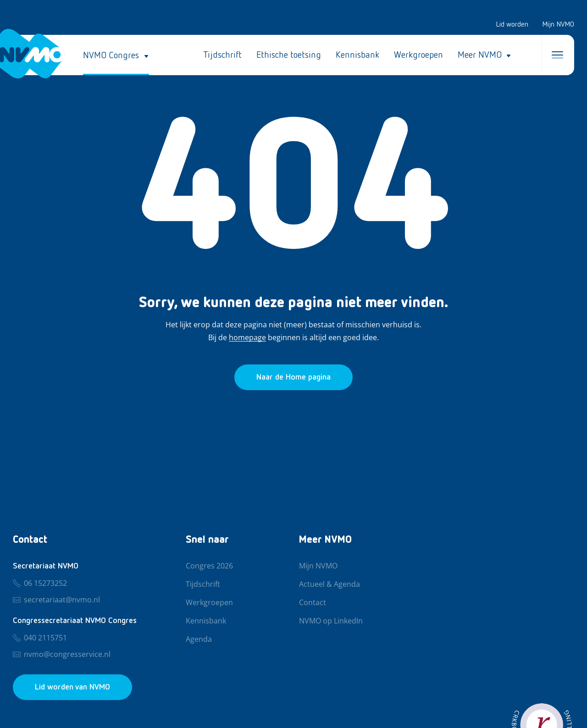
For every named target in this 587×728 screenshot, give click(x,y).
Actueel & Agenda (329, 585)
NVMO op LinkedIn (331, 621)
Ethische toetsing (289, 55)
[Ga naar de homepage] (293, 377)
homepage (247, 338)
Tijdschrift (222, 55)
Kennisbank (357, 55)
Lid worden (512, 25)
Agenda (199, 640)
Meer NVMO (480, 55)
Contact (313, 603)
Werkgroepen (418, 55)
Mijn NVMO (558, 25)
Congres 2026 (209, 566)
